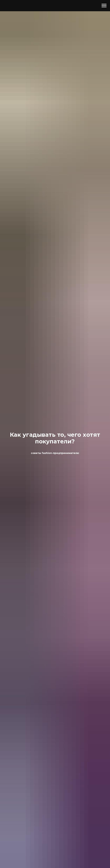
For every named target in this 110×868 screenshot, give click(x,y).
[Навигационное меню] (104, 6)
